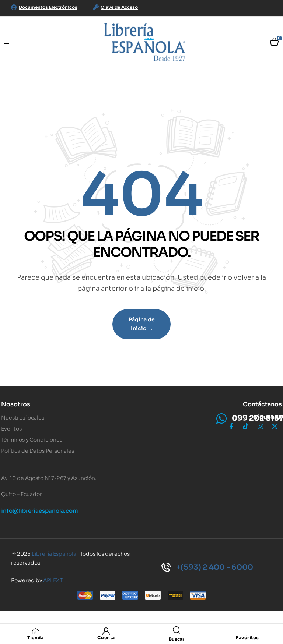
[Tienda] (35, 631)
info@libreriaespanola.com (40, 511)
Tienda (35, 638)
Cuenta (106, 638)
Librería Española (54, 554)
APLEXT (53, 580)
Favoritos (247, 638)
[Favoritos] (247, 631)
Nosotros (16, 404)
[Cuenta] (106, 631)
